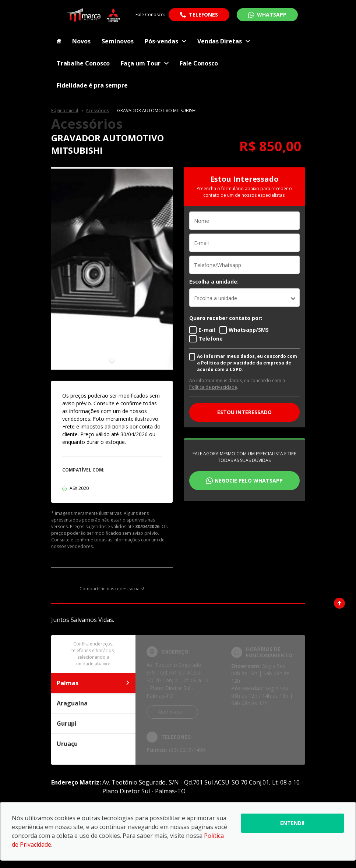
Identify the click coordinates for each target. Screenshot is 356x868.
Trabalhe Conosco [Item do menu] (83, 63)
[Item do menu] (59, 41)
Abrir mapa (170, 712)
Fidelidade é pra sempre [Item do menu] (92, 85)
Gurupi (94, 723)
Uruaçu (94, 744)
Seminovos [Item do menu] (118, 41)
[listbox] (244, 298)
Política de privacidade (213, 387)
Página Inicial (65, 111)
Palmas (94, 683)
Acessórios (97, 111)
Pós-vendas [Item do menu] (165, 41)
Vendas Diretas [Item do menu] (224, 41)
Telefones (203, 15)
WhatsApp (272, 15)
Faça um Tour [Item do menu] (145, 63)
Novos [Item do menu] (81, 41)
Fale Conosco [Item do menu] (199, 63)
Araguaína (94, 703)
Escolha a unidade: (214, 282)
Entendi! (292, 823)
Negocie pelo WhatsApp (249, 481)
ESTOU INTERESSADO (244, 412)
